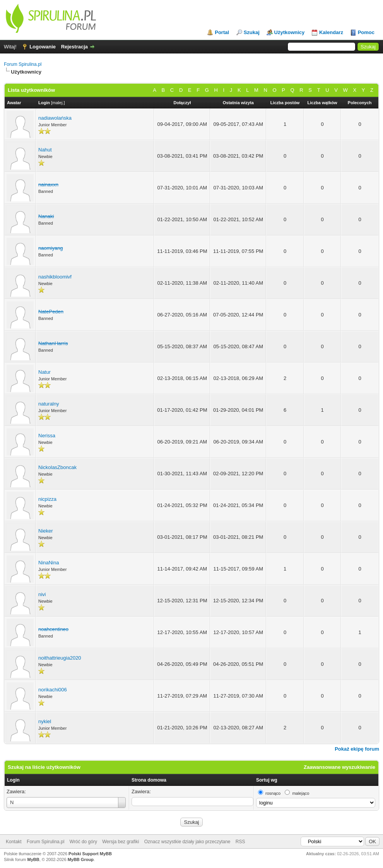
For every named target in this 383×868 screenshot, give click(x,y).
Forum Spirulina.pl (23, 64)
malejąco (301, 793)
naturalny (49, 404)
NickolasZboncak (57, 467)
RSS (240, 842)
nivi (42, 594)
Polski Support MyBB (90, 854)
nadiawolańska (55, 118)
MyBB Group (81, 859)
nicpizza (47, 499)
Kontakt (14, 842)
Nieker (46, 531)
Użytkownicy (290, 32)
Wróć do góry (83, 842)
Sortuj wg (267, 780)
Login (13, 780)
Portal (222, 32)
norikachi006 (53, 690)
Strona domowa (149, 780)
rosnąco (273, 793)
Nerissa (47, 436)
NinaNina (49, 563)
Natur (44, 372)
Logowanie (43, 47)
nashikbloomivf (55, 277)
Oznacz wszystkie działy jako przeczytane (187, 842)
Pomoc (366, 32)
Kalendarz (331, 32)
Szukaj (252, 32)
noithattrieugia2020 (60, 658)
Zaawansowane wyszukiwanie (339, 767)
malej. (58, 103)
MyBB (33, 859)
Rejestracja (74, 47)
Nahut (45, 150)
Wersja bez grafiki (121, 842)
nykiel (45, 721)
